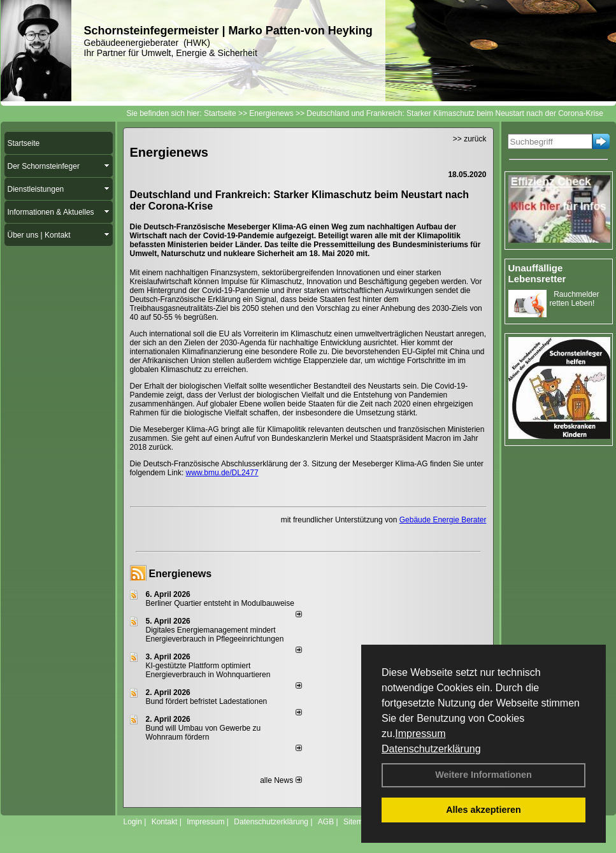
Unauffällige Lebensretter (537, 273)
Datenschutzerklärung (431, 749)
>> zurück (470, 139)
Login (133, 822)
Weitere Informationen (483, 775)
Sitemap (357, 822)
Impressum (420, 734)
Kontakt (165, 822)
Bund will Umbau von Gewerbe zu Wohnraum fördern (204, 733)
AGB (326, 822)
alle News (281, 780)
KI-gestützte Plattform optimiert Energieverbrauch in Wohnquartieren (208, 670)
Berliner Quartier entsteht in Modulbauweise (220, 603)
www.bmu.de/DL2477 (222, 473)
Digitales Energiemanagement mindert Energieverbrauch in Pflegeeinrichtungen (215, 634)
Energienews (181, 574)
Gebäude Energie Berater (443, 520)
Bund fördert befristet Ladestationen (207, 701)
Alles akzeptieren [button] (483, 810)
